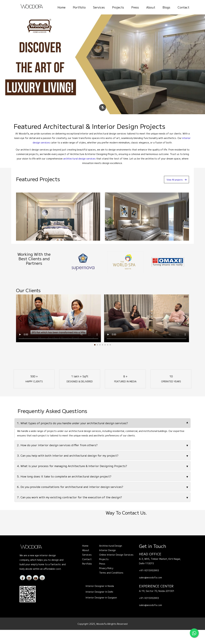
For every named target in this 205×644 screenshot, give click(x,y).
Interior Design (107, 564)
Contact (183, 7)
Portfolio (79, 7)
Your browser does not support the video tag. (58, 332)
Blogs (166, 7)
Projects (118, 7)
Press (135, 7)
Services (99, 7)
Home (61, 7)
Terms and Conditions (111, 587)
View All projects (173, 193)
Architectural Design (111, 560)
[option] (83, 276)
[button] (95, 359)
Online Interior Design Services (116, 569)
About (151, 7)
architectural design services (79, 173)
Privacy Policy (106, 582)
